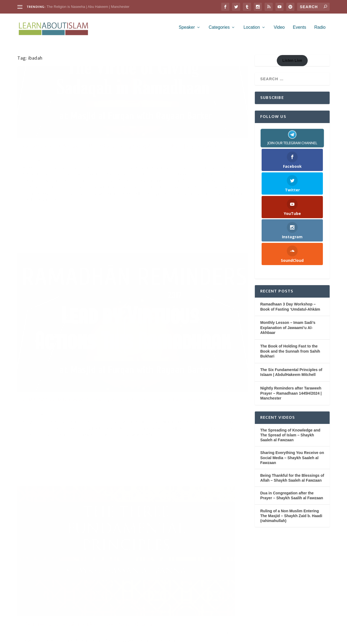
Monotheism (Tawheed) (40, 375)
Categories (219, 30)
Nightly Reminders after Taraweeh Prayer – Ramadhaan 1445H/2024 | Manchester (291, 396)
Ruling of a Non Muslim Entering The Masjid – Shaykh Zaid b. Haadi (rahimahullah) (291, 519)
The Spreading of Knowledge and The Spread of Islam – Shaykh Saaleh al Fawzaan (290, 438)
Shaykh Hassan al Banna (77, 375)
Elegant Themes (53, 638)
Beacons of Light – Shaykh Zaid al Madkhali (188, 322)
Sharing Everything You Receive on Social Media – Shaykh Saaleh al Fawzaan (292, 461)
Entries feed (28, 581)
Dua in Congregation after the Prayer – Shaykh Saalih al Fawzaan (292, 498)
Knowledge (112, 369)
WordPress (100, 638)
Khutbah (29, 165)
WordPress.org (31, 608)
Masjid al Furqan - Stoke (54, 165)
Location (252, 30)
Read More (35, 262)
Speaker (187, 30)
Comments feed (32, 595)
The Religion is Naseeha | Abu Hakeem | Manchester (88, 7)
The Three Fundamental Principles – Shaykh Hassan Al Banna (69, 358)
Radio (320, 30)
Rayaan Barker (53, 170)
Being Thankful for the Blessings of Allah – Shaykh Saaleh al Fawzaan (292, 481)
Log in (23, 568)
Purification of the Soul (90, 165)
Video (279, 30)
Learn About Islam (40, 159)
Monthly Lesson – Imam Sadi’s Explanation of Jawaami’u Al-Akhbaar (288, 331)
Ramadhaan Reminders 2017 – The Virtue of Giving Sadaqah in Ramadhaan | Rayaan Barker (72, 147)
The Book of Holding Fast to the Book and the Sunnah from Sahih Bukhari (290, 354)
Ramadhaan (32, 170)
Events (299, 30)
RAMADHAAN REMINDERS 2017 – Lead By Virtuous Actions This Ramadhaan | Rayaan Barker (187, 150)
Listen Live (292, 63)
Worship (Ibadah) (109, 375)
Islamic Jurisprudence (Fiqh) (183, 336)
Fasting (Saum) (207, 165)
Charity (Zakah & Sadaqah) (97, 159)
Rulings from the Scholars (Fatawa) (182, 341)
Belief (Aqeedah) (90, 369)
